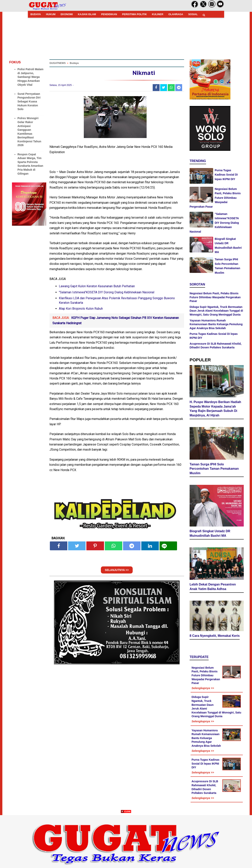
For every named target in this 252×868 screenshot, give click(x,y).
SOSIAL (193, 14)
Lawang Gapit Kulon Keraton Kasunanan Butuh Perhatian (97, 286)
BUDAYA (36, 14)
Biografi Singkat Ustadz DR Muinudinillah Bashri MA (210, 533)
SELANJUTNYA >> (117, 570)
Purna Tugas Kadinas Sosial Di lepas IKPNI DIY (226, 175)
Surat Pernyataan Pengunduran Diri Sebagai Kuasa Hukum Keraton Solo (29, 101)
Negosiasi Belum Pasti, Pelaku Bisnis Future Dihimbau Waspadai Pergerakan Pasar (215, 198)
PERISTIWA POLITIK (134, 14)
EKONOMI (67, 14)
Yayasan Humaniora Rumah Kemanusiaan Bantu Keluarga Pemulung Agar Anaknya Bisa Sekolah (216, 324)
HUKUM (51, 14)
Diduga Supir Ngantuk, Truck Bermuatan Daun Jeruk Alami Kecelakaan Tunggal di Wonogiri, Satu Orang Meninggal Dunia (216, 311)
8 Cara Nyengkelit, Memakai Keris (215, 636)
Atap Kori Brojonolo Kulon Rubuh (81, 309)
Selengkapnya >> (203, 688)
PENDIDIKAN (109, 14)
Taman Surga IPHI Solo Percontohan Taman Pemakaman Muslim (214, 469)
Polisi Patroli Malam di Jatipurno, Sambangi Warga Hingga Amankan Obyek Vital (30, 77)
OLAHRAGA (176, 14)
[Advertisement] (126, 840)
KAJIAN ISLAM (87, 14)
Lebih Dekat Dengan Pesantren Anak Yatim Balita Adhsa (213, 587)
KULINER (158, 14)
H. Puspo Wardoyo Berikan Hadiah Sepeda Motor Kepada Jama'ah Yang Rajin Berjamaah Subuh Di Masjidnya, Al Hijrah (215, 409)
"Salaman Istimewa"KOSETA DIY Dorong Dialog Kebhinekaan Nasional (107, 292)
